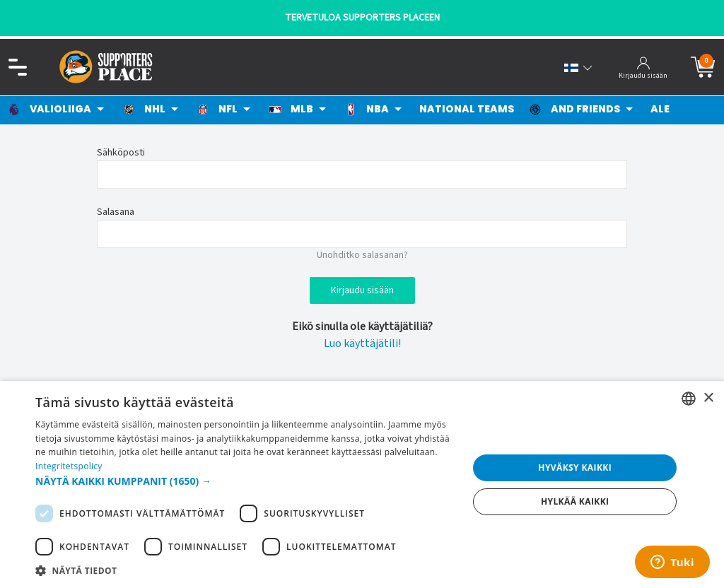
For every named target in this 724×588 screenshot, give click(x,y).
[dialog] (362, 484)
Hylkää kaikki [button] (575, 501)
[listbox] (689, 399)
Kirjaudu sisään (362, 290)
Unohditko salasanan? (362, 255)
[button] (245, 481)
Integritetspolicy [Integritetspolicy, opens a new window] (69, 466)
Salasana (116, 212)
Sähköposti (121, 153)
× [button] (708, 398)
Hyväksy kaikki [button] (575, 468)
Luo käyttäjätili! (362, 343)
